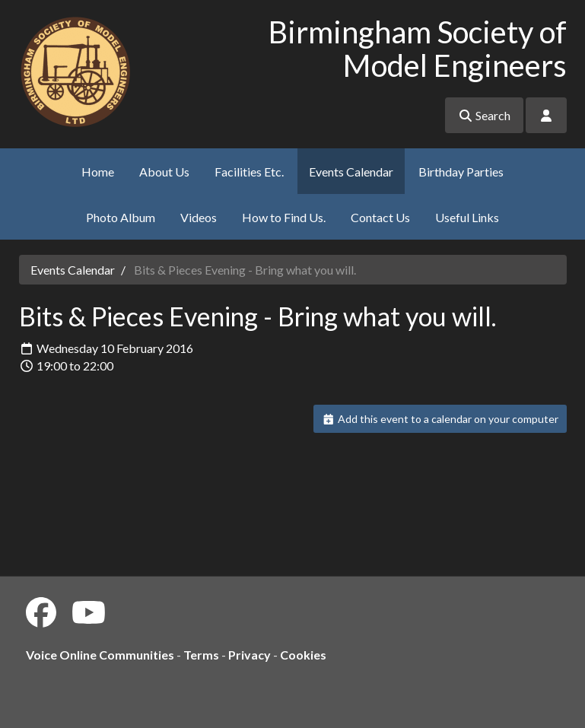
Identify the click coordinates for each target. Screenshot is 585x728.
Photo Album (121, 217)
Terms (201, 655)
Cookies (303, 655)
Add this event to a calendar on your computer (440, 419)
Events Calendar (351, 172)
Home (98, 172)
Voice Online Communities (100, 655)
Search (484, 115)
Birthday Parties (461, 172)
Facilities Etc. (249, 172)
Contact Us (380, 217)
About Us (164, 172)
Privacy (250, 655)
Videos (199, 217)
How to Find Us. (284, 217)
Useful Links (467, 217)
